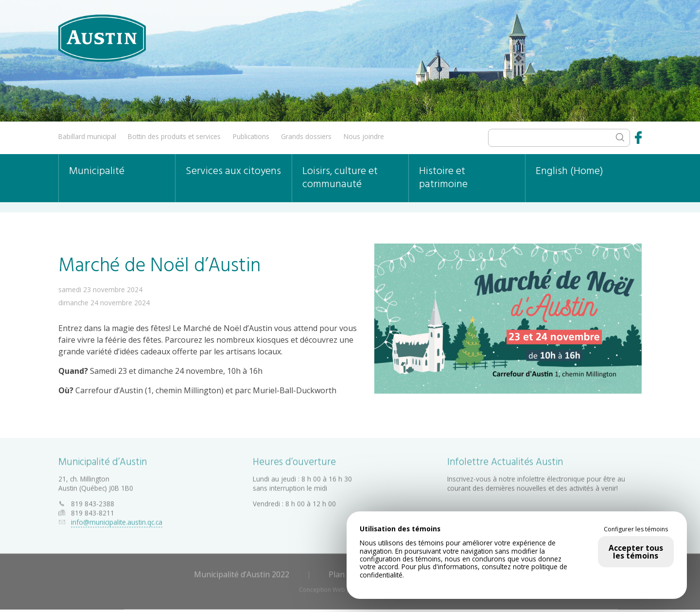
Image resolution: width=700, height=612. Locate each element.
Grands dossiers (306, 136)
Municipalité (97, 171)
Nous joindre (364, 136)
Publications (251, 136)
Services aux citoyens (233, 171)
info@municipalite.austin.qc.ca (117, 520)
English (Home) (569, 171)
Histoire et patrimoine (443, 178)
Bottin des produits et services (174, 136)
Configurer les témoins (636, 529)
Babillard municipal (87, 136)
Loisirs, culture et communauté (340, 178)
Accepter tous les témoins (636, 552)
